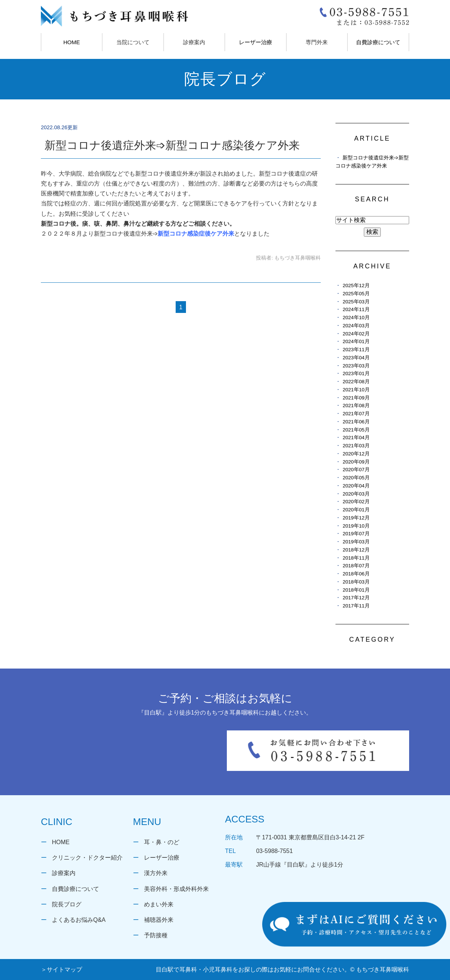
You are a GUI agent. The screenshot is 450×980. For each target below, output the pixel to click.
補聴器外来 (159, 920)
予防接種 (156, 935)
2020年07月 (356, 470)
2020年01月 (356, 510)
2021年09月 (356, 398)
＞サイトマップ (61, 970)
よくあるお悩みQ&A (79, 920)
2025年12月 (356, 285)
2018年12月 (356, 550)
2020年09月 (356, 462)
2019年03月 (356, 542)
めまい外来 (159, 904)
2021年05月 (356, 430)
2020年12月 (356, 454)
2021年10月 (356, 390)
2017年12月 (356, 598)
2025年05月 (356, 294)
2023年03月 (356, 366)
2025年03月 (356, 302)
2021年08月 (356, 406)
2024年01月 (356, 341)
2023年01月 (356, 373)
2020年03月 (356, 494)
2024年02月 (356, 334)
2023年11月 (356, 350)
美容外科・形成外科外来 (176, 889)
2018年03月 (356, 582)
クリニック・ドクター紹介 (87, 858)
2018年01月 (356, 590)
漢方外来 (156, 873)
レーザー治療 (256, 42)
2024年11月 (356, 309)
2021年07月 (356, 414)
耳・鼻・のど (162, 842)
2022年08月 (356, 382)
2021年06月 (356, 422)
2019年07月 (356, 534)
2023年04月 (356, 358)
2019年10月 (356, 526)
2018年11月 (356, 558)
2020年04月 (356, 486)
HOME (72, 42)
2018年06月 (356, 574)
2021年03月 (356, 446)
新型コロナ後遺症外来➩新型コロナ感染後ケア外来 (172, 145)
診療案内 (64, 873)
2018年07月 (356, 566)
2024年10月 (356, 318)
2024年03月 (356, 326)
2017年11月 (356, 606)
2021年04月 (356, 438)
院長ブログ (67, 904)
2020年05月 (356, 478)
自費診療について (378, 42)
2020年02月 (356, 502)
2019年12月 (356, 518)
